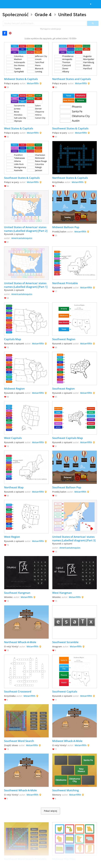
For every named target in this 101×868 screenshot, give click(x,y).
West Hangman (62, 593)
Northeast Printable (65, 283)
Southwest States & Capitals (70, 128)
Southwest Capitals (65, 691)
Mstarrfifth (33, 83)
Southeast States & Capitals (22, 178)
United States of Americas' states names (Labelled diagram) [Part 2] (26, 229)
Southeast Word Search (19, 741)
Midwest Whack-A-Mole (67, 741)
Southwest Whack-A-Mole (20, 790)
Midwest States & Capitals (21, 79)
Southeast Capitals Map (68, 438)
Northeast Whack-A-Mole (20, 642)
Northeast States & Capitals (70, 178)
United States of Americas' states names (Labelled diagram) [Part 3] (74, 539)
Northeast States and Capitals (72, 79)
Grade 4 (43, 15)
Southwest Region (64, 339)
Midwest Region (14, 389)
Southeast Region (63, 389)
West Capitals (13, 438)
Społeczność (15, 15)
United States (72, 15)
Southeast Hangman (17, 593)
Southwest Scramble (65, 642)
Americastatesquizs (22, 238)
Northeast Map (14, 487)
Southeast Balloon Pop (67, 487)
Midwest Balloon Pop (66, 227)
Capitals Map (13, 339)
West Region (12, 537)
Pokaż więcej (50, 811)
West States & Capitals (19, 128)
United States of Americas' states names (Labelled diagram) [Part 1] (26, 285)
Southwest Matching (65, 790)
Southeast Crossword (18, 691)
